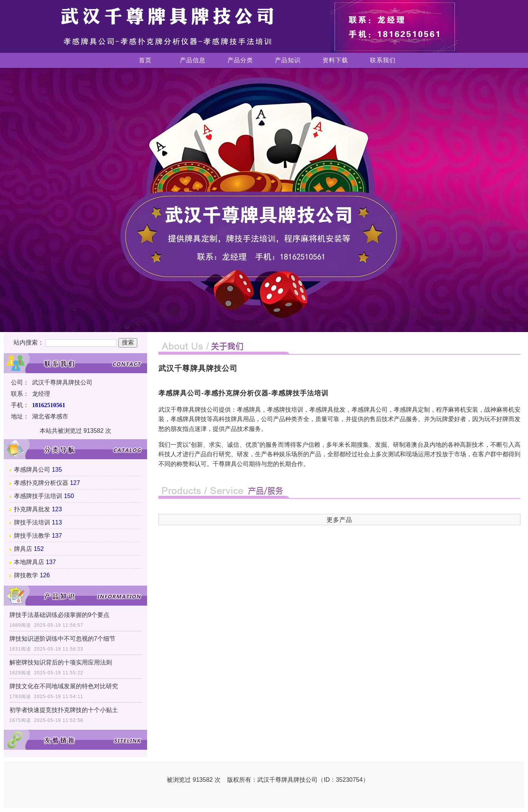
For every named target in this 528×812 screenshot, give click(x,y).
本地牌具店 (29, 562)
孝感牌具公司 (32, 470)
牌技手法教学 (32, 536)
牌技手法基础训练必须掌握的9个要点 (59, 615)
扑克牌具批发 (32, 509)
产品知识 (288, 60)
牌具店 (23, 549)
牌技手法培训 (32, 522)
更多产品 (339, 520)
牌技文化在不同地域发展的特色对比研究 (64, 686)
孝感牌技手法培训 (38, 496)
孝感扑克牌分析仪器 (41, 483)
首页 (145, 60)
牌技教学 (26, 575)
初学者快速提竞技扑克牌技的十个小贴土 (64, 710)
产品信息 (193, 60)
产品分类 (240, 60)
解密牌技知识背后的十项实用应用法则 (61, 662)
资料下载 (335, 60)
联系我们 (383, 60)
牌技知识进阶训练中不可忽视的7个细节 (62, 639)
